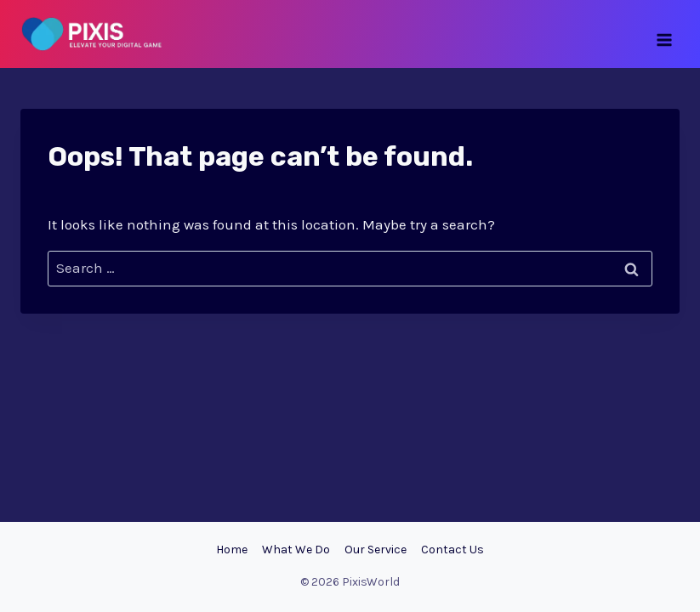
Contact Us (452, 550)
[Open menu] (664, 34)
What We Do (296, 550)
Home (232, 550)
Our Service (376, 550)
